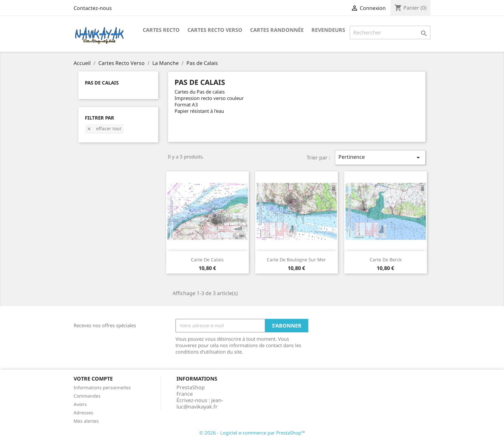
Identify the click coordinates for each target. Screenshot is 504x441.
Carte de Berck (386, 260)
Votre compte (93, 379)
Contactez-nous (93, 8)
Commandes (87, 396)
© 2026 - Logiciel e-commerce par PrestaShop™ (252, 433)
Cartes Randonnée (277, 30)
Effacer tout (104, 128)
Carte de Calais (207, 260)
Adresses (83, 413)
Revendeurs (328, 30)
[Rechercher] (390, 32)
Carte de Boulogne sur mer (296, 260)
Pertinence (380, 157)
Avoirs (80, 404)
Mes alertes (86, 421)
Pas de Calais (102, 83)
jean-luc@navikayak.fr (200, 403)
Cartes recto (161, 30)
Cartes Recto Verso (215, 30)
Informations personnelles (102, 387)
